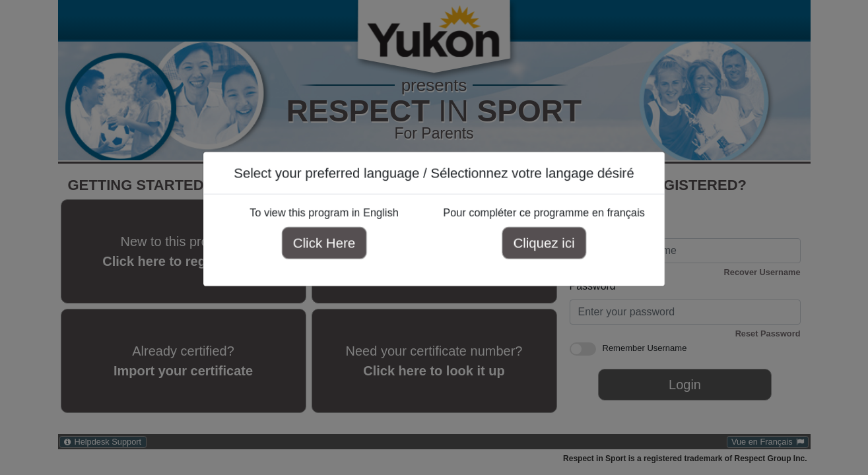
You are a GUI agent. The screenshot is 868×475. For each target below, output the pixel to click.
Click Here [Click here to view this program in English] (329, 244)
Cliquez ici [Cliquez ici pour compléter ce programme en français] (539, 244)
